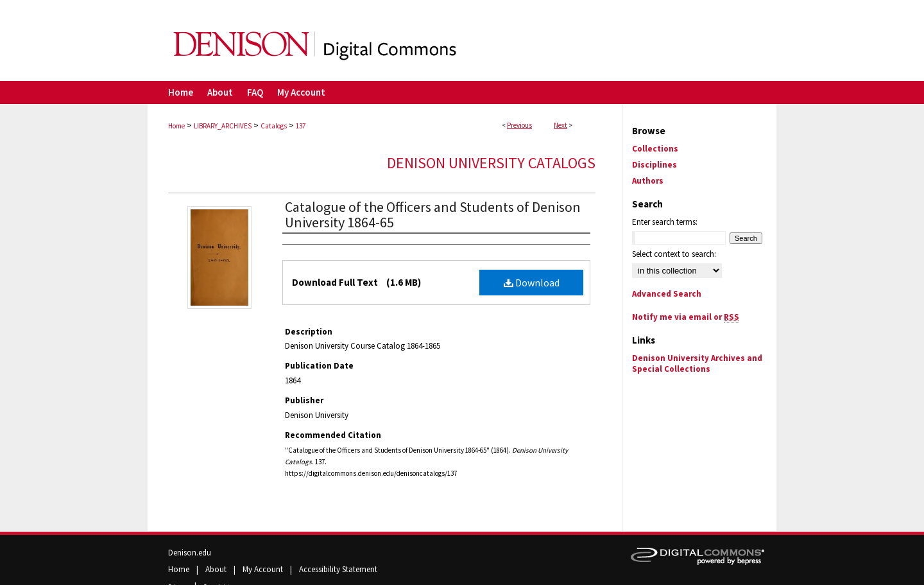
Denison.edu (190, 553)
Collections (655, 149)
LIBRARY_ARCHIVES (223, 126)
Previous (519, 125)
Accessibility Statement (338, 569)
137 (301, 126)
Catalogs (274, 126)
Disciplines (654, 165)
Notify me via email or (686, 317)
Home (176, 126)
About (217, 569)
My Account (264, 569)
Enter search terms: (665, 222)
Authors (648, 181)
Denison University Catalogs (491, 163)
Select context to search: (674, 254)
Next (560, 125)
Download (532, 283)
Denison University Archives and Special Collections (697, 363)
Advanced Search (667, 294)
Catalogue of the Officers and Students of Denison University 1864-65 (433, 214)
